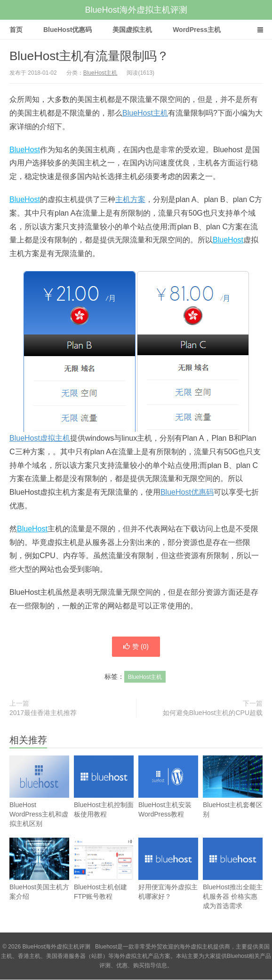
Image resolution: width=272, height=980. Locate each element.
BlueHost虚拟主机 (40, 438)
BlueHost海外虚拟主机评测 (136, 10)
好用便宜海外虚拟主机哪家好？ (168, 878)
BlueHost (25, 150)
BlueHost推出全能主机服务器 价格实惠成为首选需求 (233, 883)
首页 (16, 30)
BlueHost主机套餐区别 (233, 796)
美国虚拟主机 (132, 30)
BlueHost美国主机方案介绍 (39, 878)
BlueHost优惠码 (68, 30)
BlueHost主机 (100, 73)
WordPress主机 (197, 30)
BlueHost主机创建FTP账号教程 (104, 878)
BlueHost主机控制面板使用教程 (104, 796)
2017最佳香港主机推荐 (43, 713)
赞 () (136, 647)
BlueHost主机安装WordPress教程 (168, 796)
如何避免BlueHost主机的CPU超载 (213, 713)
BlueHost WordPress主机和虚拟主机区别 (39, 801)
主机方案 (130, 199)
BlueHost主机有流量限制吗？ (89, 56)
